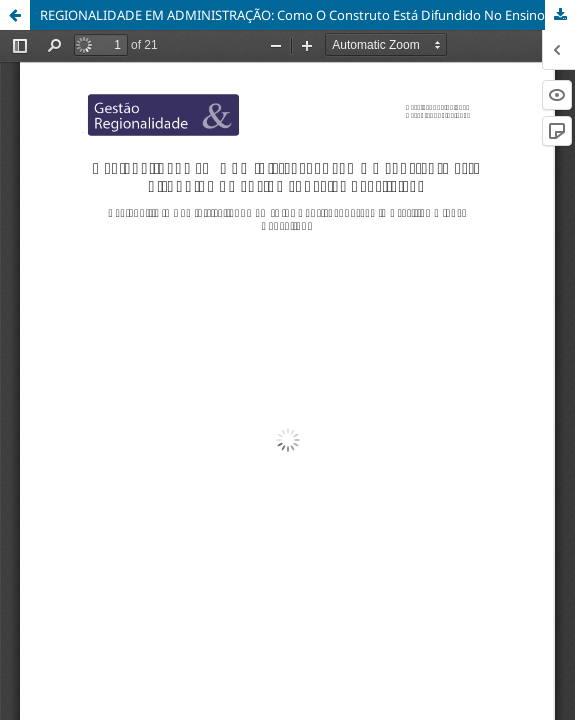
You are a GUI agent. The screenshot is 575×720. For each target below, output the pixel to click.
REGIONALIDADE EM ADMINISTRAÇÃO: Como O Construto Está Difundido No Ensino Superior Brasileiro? (307, 15)
